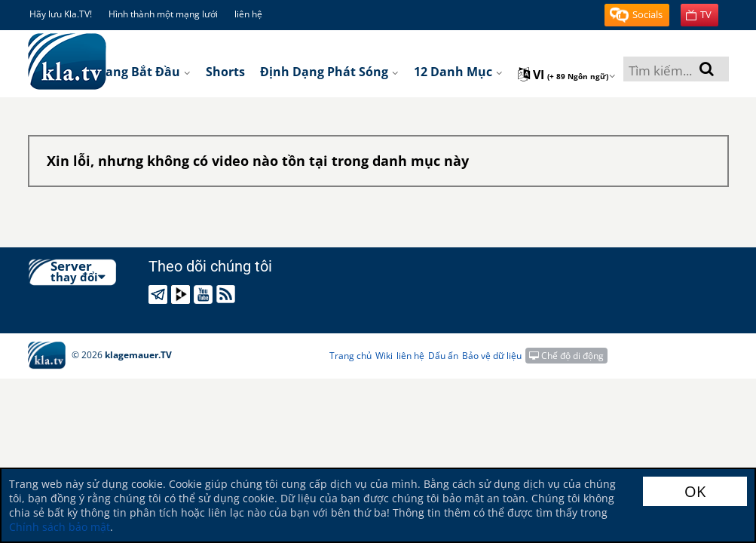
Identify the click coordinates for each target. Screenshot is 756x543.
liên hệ (248, 14)
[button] (637, 15)
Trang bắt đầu (142, 72)
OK (695, 491)
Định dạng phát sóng (329, 72)
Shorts (225, 72)
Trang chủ (350, 356)
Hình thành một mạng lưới (163, 14)
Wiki (384, 356)
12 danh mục (458, 72)
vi (567, 75)
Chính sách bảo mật (60, 527)
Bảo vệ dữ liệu (492, 356)
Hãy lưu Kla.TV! (61, 14)
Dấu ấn (443, 356)
